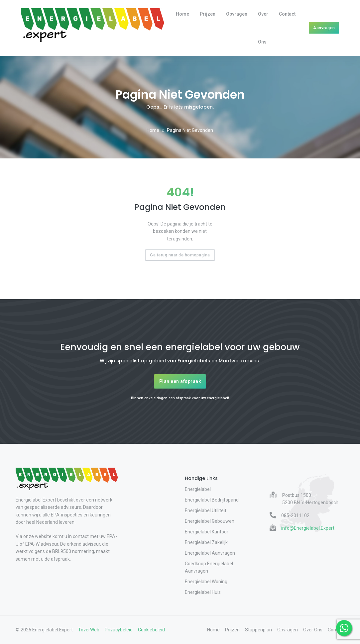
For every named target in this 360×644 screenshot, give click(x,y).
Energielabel (198, 489)
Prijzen (208, 14)
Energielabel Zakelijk (206, 542)
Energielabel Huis (203, 592)
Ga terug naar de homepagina (180, 255)
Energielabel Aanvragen (210, 553)
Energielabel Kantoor (207, 532)
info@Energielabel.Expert (308, 528)
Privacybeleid (119, 630)
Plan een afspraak (180, 381)
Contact (287, 14)
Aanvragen (324, 28)
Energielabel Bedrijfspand (212, 500)
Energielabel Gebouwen (210, 521)
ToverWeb (89, 630)
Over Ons (263, 28)
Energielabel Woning (206, 582)
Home (182, 14)
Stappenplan (258, 630)
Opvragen (237, 14)
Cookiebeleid (151, 630)
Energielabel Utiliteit (206, 510)
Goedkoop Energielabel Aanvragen (209, 567)
